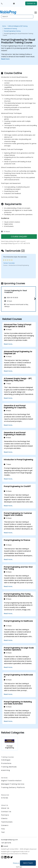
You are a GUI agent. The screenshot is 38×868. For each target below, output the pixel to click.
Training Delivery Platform (13, 787)
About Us (5, 808)
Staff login (19, 867)
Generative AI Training (10, 29)
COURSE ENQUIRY (19, 237)
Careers (5, 825)
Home (4, 26)
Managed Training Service (13, 784)
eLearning (6, 770)
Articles (5, 798)
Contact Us (31, 3)
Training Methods (9, 767)
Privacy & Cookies (19, 863)
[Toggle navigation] (36, 12)
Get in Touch (28, 863)
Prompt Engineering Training (12, 31)
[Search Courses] (17, 17)
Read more (5, 59)
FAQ (3, 829)
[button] (34, 299)
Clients (4, 818)
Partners (5, 815)
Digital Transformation (11, 781)
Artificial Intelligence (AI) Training (18, 26)
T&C (3, 832)
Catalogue (6, 760)
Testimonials (7, 822)
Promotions (6, 763)
